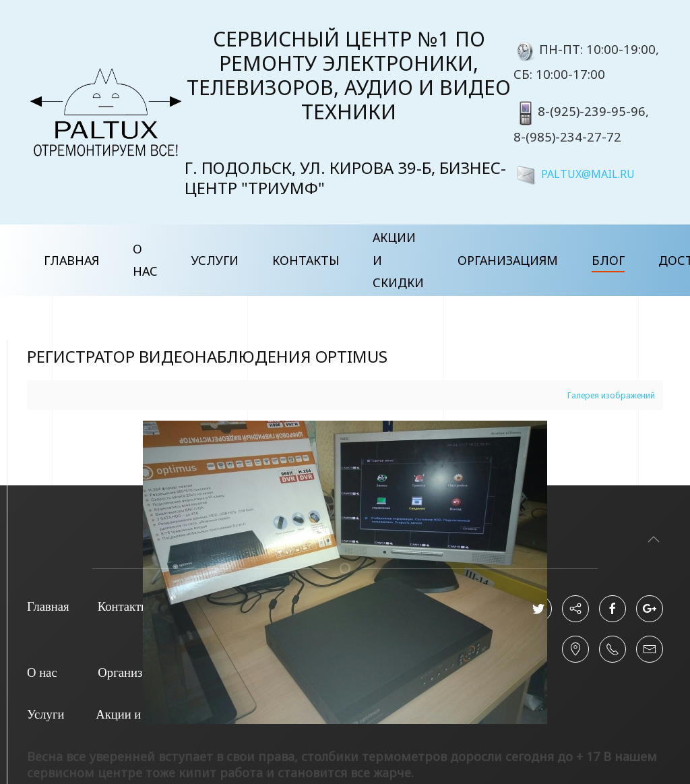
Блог (608, 260)
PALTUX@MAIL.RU (588, 173)
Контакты (306, 260)
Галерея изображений (611, 395)
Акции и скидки (398, 260)
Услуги (215, 260)
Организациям (508, 260)
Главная (71, 260)
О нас (145, 260)
